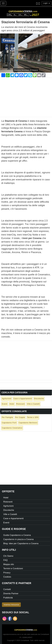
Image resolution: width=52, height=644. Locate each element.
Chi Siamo (8, 556)
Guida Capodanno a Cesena (17, 535)
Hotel (12, 404)
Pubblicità (8, 598)
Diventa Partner (11, 594)
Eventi (5, 404)
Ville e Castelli (33, 404)
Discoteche (39, 399)
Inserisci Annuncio (11, 605)
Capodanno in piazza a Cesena (18, 539)
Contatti (7, 589)
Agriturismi (7, 399)
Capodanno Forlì (9, 423)
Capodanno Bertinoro (28, 423)
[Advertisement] (26, 96)
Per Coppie (20, 417)
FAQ (5, 560)
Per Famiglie (7, 417)
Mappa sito (9, 564)
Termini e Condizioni (13, 568)
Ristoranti (21, 404)
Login (46, 3)
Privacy (7, 573)
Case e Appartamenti (23, 399)
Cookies (7, 577)
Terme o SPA (33, 417)
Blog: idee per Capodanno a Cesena (21, 543)
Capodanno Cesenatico (12, 428)
